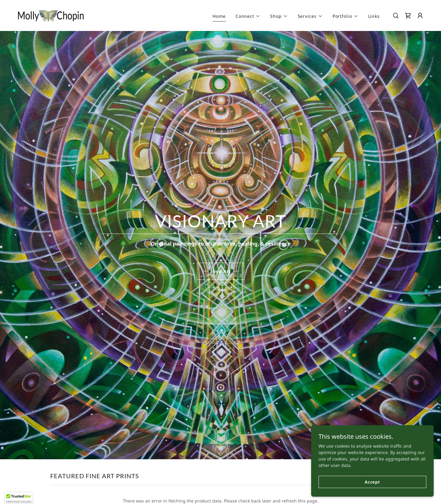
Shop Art (221, 271)
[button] (248, 16)
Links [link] (374, 16)
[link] (51, 15)
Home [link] (219, 16)
